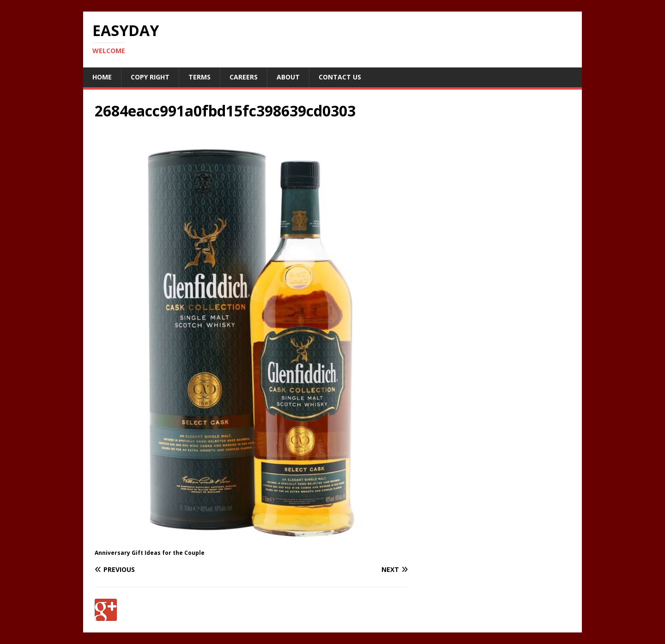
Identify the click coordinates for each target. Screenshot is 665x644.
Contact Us (340, 77)
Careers (244, 77)
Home (102, 77)
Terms (199, 77)
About (288, 77)
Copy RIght (150, 77)
